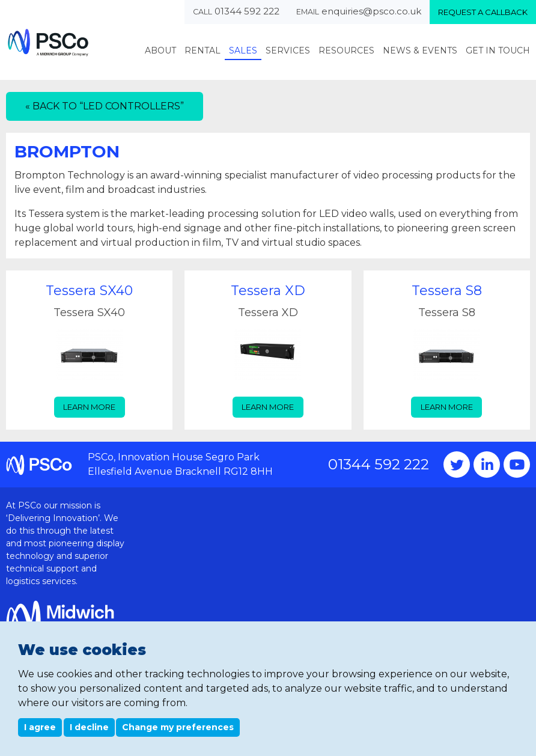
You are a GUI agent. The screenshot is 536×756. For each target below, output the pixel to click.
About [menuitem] (160, 50)
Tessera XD (268, 291)
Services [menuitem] (288, 50)
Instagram (487, 465)
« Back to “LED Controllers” (105, 106)
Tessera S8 (447, 291)
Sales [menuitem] (243, 50)
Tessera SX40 (89, 291)
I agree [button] (40, 727)
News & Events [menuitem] (420, 50)
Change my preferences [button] (178, 727)
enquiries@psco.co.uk (371, 11)
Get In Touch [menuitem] (498, 50)
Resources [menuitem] (346, 50)
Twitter (457, 465)
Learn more (89, 407)
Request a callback (483, 12)
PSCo (48, 42)
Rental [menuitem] (203, 50)
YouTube (517, 465)
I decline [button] (89, 727)
